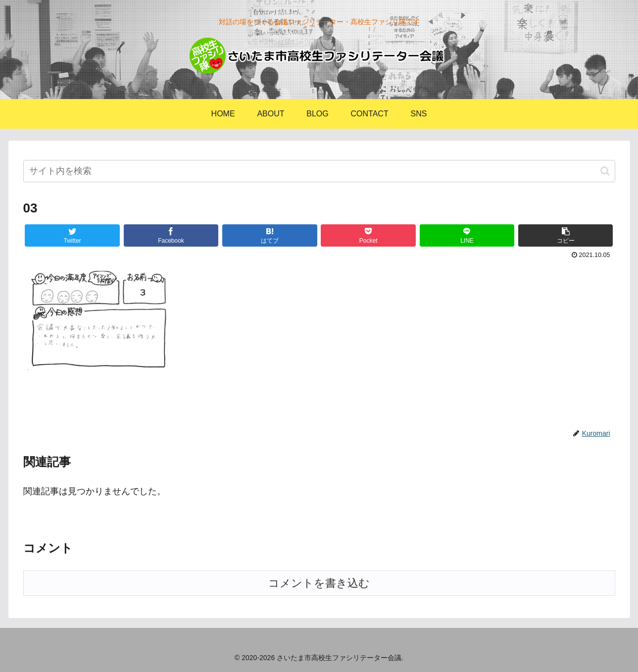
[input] (319, 171)
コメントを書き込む (319, 583)
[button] (605, 171)
